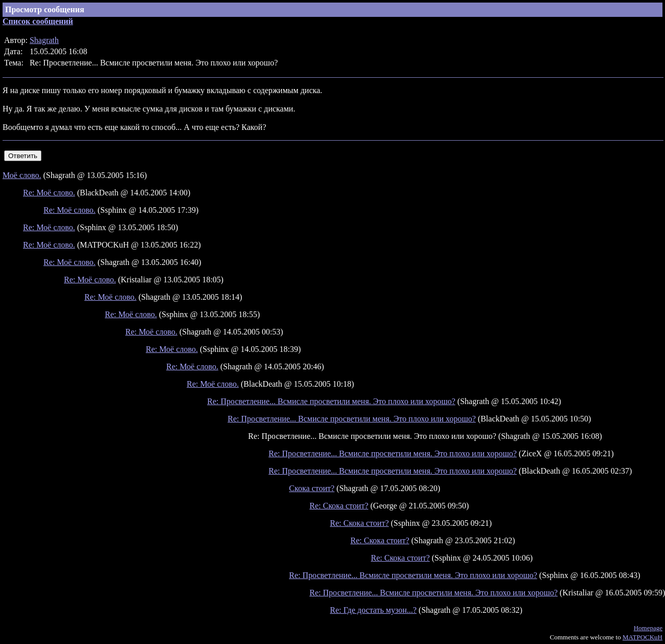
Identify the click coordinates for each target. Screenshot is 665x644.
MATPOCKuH (642, 637)
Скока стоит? (312, 488)
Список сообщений (38, 21)
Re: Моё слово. (49, 193)
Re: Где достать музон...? (373, 610)
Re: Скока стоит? (339, 506)
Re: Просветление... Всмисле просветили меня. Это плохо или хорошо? (331, 401)
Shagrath (44, 40)
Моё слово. (22, 175)
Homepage (648, 628)
